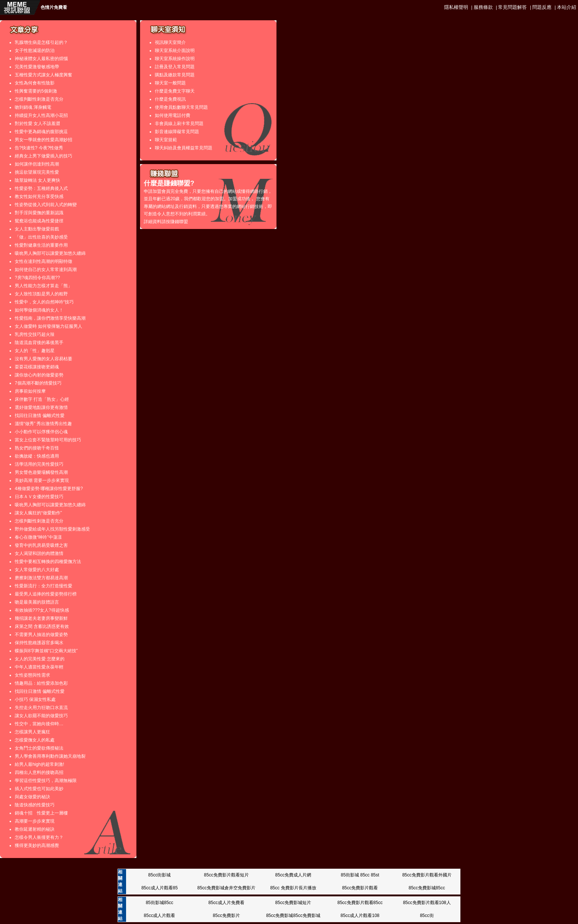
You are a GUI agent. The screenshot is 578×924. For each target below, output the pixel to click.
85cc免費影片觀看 (360, 888)
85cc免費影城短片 (293, 903)
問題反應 (542, 7)
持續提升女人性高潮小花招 (41, 115)
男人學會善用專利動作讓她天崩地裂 (50, 756)
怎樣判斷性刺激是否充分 (39, 99)
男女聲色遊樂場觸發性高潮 (41, 472)
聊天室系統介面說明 (175, 51)
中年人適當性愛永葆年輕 (39, 667)
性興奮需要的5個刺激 (36, 91)
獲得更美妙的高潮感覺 (37, 845)
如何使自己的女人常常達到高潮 (46, 270)
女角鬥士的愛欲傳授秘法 (39, 748)
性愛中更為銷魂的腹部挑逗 (41, 132)
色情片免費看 (54, 7)
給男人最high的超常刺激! (39, 764)
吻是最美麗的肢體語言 (37, 602)
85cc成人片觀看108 (360, 916)
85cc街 (427, 916)
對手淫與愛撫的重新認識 (39, 213)
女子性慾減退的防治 (35, 51)
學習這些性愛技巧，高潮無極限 (46, 781)
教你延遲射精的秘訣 (35, 829)
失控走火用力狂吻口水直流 (41, 708)
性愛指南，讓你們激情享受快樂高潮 (50, 318)
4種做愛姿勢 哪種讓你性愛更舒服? (49, 489)
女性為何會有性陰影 (35, 83)
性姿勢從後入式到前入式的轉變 (46, 205)
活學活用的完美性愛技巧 (39, 464)
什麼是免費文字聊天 (175, 91)
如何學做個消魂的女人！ (39, 310)
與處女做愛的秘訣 (32, 797)
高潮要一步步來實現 (35, 821)
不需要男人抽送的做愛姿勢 (41, 635)
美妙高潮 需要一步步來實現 (42, 480)
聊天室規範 (166, 140)
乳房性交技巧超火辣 (35, 334)
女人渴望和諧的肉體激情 (39, 553)
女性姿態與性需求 (32, 675)
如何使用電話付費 (173, 115)
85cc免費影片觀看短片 (226, 875)
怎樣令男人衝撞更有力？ (39, 837)
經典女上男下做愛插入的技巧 (43, 156)
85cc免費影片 (226, 916)
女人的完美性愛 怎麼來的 (40, 659)
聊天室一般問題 (170, 83)
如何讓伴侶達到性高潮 (37, 164)
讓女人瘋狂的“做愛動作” (38, 513)
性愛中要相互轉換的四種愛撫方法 (48, 562)
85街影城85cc (159, 903)
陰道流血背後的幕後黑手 (39, 343)
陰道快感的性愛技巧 (35, 805)
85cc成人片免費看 (226, 903)
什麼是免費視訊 (170, 99)
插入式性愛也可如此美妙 (39, 789)
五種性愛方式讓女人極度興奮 (43, 75)
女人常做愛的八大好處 (37, 570)
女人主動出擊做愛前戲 (37, 229)
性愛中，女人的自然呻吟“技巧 (44, 302)
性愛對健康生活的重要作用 (41, 245)
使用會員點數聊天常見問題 (181, 107)
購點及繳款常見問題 (175, 75)
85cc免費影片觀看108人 (427, 903)
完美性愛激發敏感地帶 (37, 67)
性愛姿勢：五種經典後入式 (41, 188)
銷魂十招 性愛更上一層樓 (41, 813)
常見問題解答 (512, 7)
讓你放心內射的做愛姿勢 (39, 375)
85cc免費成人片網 (293, 875)
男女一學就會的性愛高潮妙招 (43, 140)
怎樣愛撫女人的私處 (35, 740)
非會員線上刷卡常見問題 (179, 124)
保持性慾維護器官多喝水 (39, 643)
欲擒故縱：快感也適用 (37, 456)
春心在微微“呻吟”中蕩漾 (38, 537)
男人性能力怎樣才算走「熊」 (43, 286)
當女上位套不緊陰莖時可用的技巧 (48, 440)
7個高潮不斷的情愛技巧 (38, 383)
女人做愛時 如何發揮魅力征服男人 (48, 326)
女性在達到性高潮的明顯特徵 (43, 261)
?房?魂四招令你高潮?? (37, 278)
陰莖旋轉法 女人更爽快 (37, 180)
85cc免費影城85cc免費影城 (293, 916)
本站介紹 (567, 7)
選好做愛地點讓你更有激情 (41, 407)
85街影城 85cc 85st (360, 875)
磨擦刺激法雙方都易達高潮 (41, 578)
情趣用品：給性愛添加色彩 (41, 683)
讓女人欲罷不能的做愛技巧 (41, 716)
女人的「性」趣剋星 (35, 351)
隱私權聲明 (456, 7)
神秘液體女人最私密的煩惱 (41, 59)
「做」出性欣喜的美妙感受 (41, 237)
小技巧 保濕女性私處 (35, 699)
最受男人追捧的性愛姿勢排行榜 (46, 594)
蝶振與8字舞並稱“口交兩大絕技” (46, 651)
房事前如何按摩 (30, 391)
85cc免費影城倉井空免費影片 (226, 888)
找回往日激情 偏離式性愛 (40, 416)
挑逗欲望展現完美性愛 (37, 172)
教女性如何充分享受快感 (39, 197)
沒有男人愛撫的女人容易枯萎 (43, 359)
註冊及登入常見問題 (175, 67)
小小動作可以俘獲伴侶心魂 (41, 432)
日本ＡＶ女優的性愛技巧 (39, 497)
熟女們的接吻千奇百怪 (37, 448)
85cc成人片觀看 (159, 916)
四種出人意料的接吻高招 (39, 772)
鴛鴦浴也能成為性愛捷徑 (39, 221)
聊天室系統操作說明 (175, 59)
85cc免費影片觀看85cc (360, 903)
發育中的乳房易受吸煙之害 (41, 545)
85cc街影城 (159, 875)
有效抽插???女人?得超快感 (42, 610)
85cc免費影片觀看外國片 (427, 875)
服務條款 (483, 7)
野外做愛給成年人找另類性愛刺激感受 (52, 529)
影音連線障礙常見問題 (177, 132)
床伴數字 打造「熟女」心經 (42, 399)
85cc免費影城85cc (427, 888)
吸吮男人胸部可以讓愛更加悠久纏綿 (50, 253)
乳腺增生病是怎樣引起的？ (41, 42)
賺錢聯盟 (179, 222)
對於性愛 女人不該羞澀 (37, 124)
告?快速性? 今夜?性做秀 (39, 148)
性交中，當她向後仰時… (39, 724)
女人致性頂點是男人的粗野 (41, 294)
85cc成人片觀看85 (159, 888)
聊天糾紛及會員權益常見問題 (184, 148)
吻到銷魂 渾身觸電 (33, 107)
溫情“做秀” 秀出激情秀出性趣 (43, 424)
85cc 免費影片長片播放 (293, 888)
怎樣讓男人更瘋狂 (32, 732)
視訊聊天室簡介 (170, 42)
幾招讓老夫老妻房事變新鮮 (41, 618)
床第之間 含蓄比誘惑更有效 (42, 626)
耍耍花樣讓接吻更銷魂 (37, 367)
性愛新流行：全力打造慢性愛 (43, 586)
